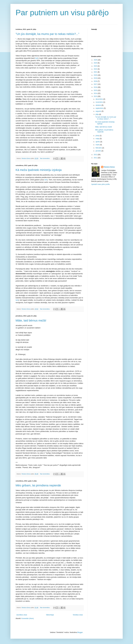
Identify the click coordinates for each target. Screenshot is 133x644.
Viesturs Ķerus (109, 167)
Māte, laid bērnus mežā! (31, 321)
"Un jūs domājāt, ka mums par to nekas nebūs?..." (48, 34)
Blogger (80, 632)
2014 (96, 93)
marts (98, 145)
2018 (96, 81)
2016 (96, 87)
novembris (99, 102)
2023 (96, 66)
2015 (96, 90)
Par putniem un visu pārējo (62, 13)
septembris (100, 108)
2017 (96, 84)
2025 (96, 60)
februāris (99, 148)
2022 (96, 69)
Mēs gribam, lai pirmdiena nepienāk (38, 485)
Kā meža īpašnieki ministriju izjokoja (39, 170)
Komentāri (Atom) (28, 618)
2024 (96, 63)
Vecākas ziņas (78, 615)
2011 (96, 158)
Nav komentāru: (45, 158)
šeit (37, 58)
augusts (98, 111)
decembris (99, 99)
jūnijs (98, 136)
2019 (96, 78)
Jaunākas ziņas (22, 615)
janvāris (98, 151)
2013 (96, 96)
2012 (96, 155)
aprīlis (98, 142)
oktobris (98, 105)
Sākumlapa (50, 615)
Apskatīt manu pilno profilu (101, 184)
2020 (96, 75)
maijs (98, 139)
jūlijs (97, 114)
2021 (96, 72)
